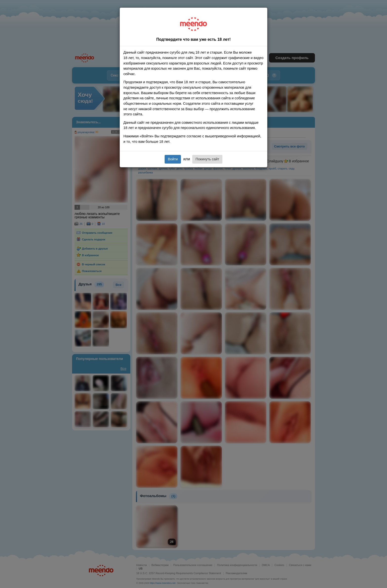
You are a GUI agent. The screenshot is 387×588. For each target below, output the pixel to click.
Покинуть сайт (207, 159)
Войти (173, 159)
